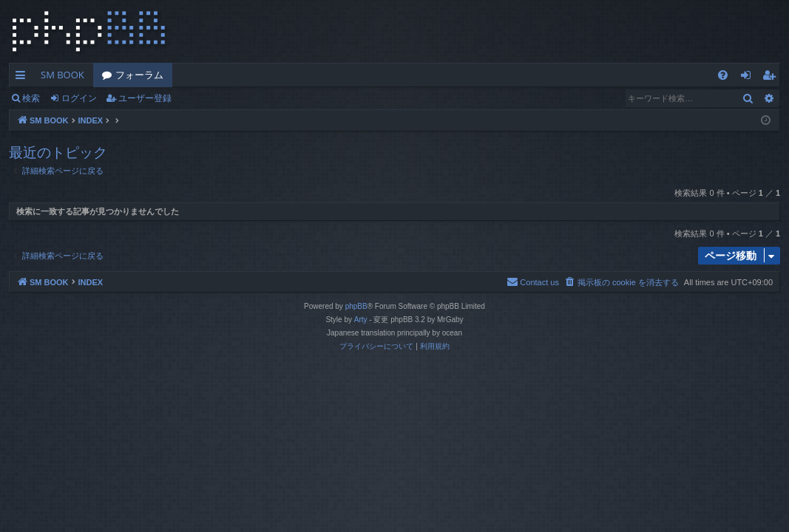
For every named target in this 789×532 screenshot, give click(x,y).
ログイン (79, 98)
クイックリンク (23, 78)
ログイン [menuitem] (749, 78)
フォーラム (139, 75)
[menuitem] (723, 75)
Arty (361, 320)
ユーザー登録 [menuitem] (772, 78)
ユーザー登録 (145, 98)
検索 (31, 98)
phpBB (356, 306)
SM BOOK (62, 75)
